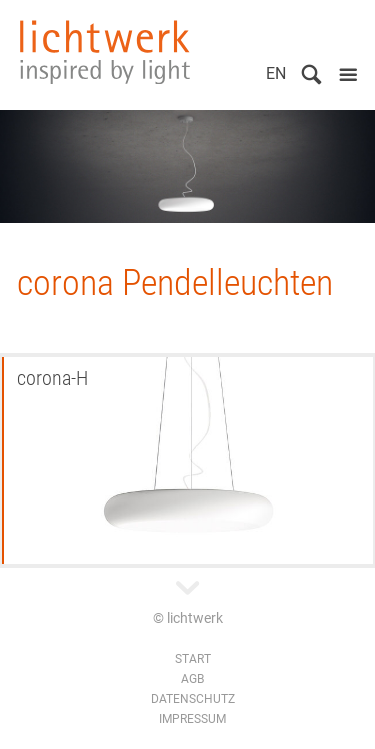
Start (193, 659)
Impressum (192, 719)
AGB (192, 679)
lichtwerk (105, 52)
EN (276, 73)
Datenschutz (193, 699)
